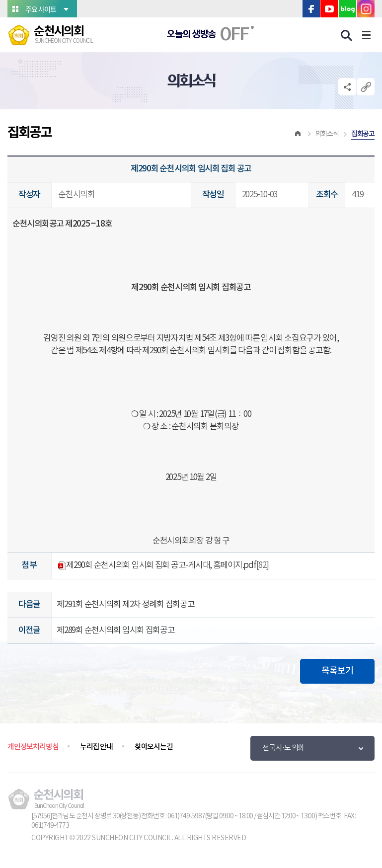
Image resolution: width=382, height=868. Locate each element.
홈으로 (298, 134)
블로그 (347, 9)
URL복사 (366, 87)
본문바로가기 (0, 0)
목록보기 (337, 671)
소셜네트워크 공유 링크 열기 (347, 87)
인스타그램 (366, 9)
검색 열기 (347, 36)
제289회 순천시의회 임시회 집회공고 (116, 631)
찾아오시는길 (154, 747)
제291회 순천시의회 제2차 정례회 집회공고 (125, 605)
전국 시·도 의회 (283, 748)
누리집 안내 (96, 747)
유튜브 (329, 9)
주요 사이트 (41, 9)
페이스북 (311, 9)
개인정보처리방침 (33, 747)
